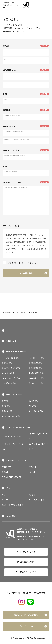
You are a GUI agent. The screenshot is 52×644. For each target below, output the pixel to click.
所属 (5, 166)
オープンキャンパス (26, 552)
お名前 (6, 46)
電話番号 (7, 110)
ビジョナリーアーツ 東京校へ (26, 615)
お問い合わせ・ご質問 (12, 182)
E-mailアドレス (10, 126)
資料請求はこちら (26, 562)
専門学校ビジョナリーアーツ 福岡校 (14, 313)
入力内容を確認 (26, 273)
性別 (5, 94)
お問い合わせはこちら (26, 572)
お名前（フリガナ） (11, 70)
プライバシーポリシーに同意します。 (23, 263)
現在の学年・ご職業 (11, 150)
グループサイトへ (26, 626)
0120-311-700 (27, 539)
